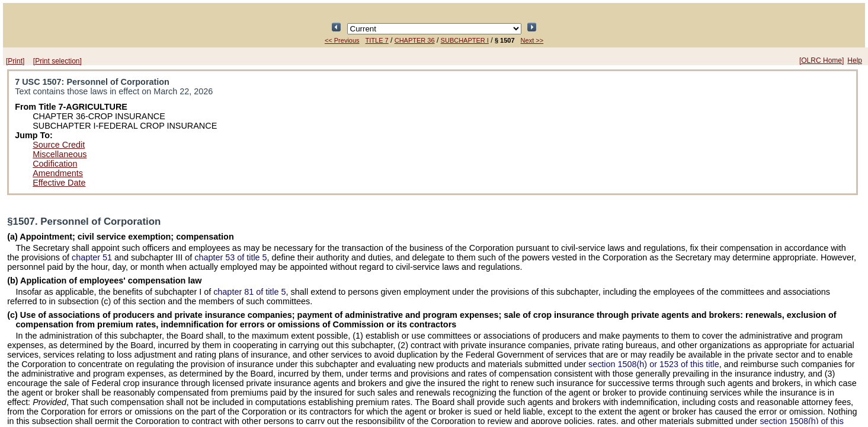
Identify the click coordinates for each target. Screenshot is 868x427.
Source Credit (59, 145)
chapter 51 (92, 257)
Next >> (532, 40)
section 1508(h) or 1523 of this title (654, 364)
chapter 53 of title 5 (230, 257)
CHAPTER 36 (415, 40)
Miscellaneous (60, 154)
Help (855, 60)
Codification (55, 164)
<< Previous (342, 40)
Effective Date (59, 183)
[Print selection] (57, 61)
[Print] (15, 61)
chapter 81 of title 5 (249, 292)
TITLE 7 (377, 40)
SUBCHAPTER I (465, 40)
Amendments (58, 173)
